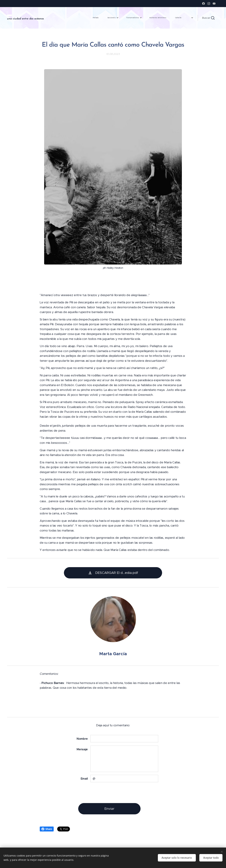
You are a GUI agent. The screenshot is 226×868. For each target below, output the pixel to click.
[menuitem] (131, 18)
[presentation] (117, 792)
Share (47, 829)
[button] (208, 18)
